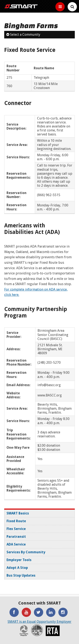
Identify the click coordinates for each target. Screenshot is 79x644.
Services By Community (26, 552)
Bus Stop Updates (21, 575)
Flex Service (16, 529)
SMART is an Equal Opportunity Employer (39, 622)
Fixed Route (16, 521)
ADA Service (16, 544)
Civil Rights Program (24, 630)
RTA (53, 631)
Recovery (37, 630)
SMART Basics (18, 513)
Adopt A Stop (17, 568)
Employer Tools (19, 560)
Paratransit (16, 537)
